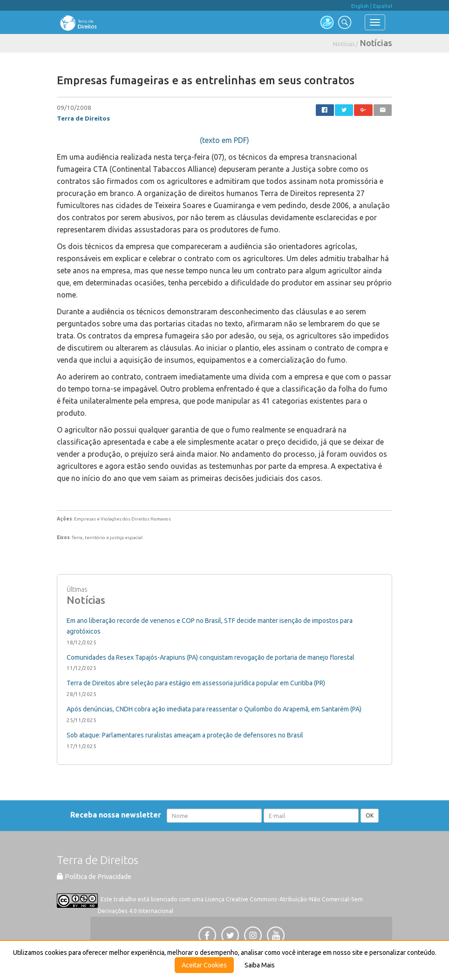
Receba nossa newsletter (118, 815)
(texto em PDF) (224, 140)
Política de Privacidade (94, 877)
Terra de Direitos (83, 118)
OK (370, 815)
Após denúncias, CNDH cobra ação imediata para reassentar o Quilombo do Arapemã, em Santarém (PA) (214, 709)
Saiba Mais (260, 965)
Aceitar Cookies (204, 965)
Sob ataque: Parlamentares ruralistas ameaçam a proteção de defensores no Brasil (185, 735)
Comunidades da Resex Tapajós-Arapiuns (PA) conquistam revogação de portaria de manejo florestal (211, 657)
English (360, 6)
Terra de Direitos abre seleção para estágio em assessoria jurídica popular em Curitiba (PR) (196, 683)
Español (383, 6)
